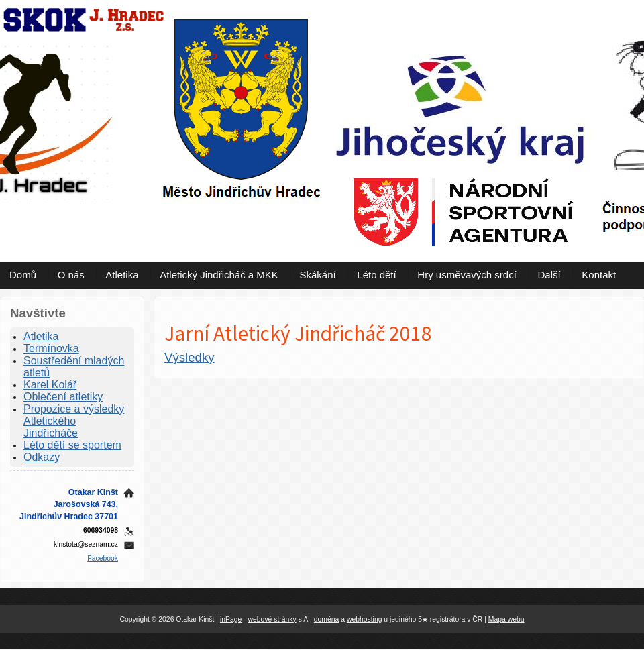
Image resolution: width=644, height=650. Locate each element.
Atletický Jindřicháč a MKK (219, 275)
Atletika (122, 275)
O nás (71, 275)
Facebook (103, 558)
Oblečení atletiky (63, 397)
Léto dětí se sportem (72, 445)
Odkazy (42, 457)
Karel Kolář (50, 385)
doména (327, 619)
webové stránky (272, 619)
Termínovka (51, 348)
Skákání (317, 275)
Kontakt (599, 275)
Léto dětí (376, 275)
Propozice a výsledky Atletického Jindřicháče (74, 421)
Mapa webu (506, 619)
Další (549, 275)
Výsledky (190, 357)
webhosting (365, 619)
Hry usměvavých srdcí (467, 275)
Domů (23, 275)
